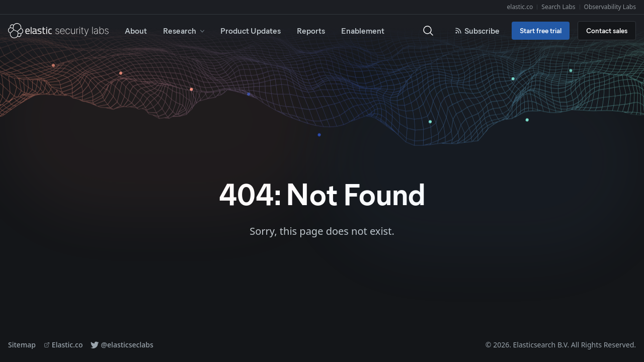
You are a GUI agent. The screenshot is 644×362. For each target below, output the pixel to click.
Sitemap (22, 345)
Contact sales (607, 30)
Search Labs (558, 7)
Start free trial (541, 30)
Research (185, 30)
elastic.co (520, 7)
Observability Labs (610, 7)
